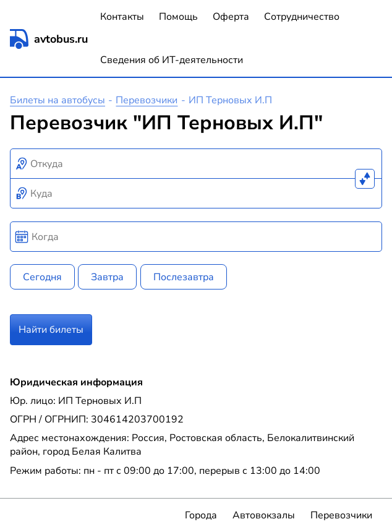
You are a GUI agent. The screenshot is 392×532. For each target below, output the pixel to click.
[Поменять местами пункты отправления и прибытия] (365, 179)
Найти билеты (51, 330)
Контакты (122, 17)
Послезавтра (184, 277)
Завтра (107, 277)
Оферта (231, 17)
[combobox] (196, 164)
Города (201, 515)
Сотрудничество (302, 17)
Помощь (178, 17)
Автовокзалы (264, 515)
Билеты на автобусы (58, 100)
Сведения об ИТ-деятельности (172, 60)
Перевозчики (147, 100)
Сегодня (42, 277)
